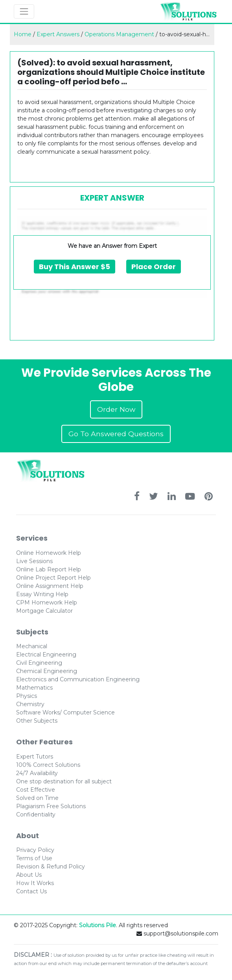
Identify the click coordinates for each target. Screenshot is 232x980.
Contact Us (31, 891)
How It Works (35, 883)
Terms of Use (34, 858)
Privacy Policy (35, 850)
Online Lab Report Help (49, 569)
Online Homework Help (49, 553)
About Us (29, 875)
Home (23, 34)
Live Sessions (34, 561)
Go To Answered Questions (116, 434)
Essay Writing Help (42, 594)
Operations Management (119, 34)
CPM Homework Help (47, 603)
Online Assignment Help (50, 586)
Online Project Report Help (53, 578)
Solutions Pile (98, 925)
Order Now (116, 409)
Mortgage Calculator (44, 611)
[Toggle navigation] (24, 11)
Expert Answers (58, 34)
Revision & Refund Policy (51, 867)
